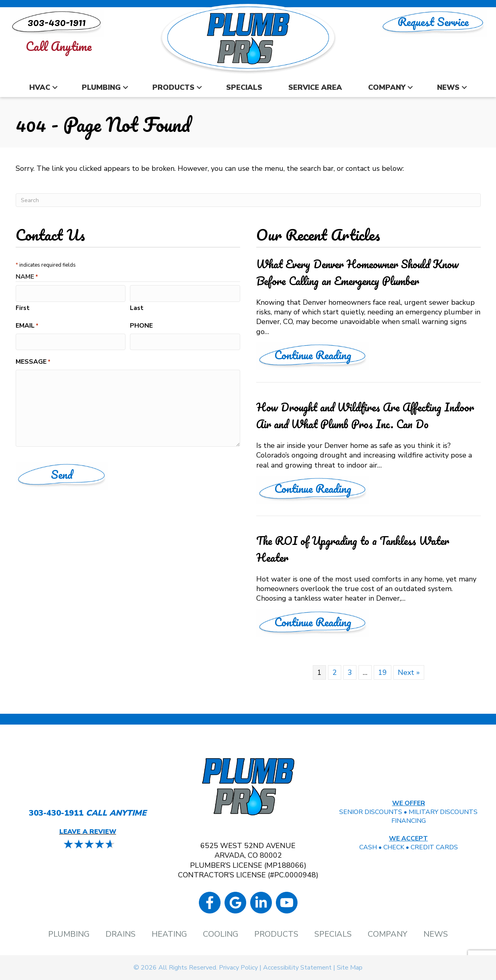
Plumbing (101, 87)
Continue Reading (322, 355)
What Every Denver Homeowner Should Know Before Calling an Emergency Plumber (357, 272)
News (448, 87)
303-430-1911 (56, 813)
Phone (141, 325)
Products (173, 87)
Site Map (350, 968)
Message (33, 360)
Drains (120, 934)
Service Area (315, 87)
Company (387, 87)
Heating (169, 934)
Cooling (221, 934)
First (23, 307)
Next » (409, 672)
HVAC (40, 87)
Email (27, 325)
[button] (55, 88)
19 (383, 672)
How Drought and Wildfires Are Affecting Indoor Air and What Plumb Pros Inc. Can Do (365, 416)
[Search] (248, 200)
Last (137, 307)
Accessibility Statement (297, 968)
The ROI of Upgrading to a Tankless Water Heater (353, 549)
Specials (244, 87)
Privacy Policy (238, 968)
